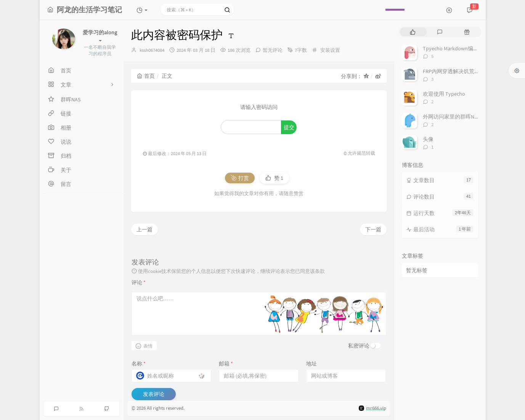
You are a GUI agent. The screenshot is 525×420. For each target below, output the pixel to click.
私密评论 (359, 346)
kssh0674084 (152, 50)
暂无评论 (273, 50)
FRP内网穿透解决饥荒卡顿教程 (459, 71)
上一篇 (144, 229)
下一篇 (373, 229)
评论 (139, 282)
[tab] (413, 32)
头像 (428, 139)
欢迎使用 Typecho (444, 94)
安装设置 (330, 50)
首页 (146, 76)
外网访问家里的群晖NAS (451, 117)
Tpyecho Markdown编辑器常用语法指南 (469, 48)
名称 (139, 364)
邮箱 (226, 364)
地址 (311, 364)
